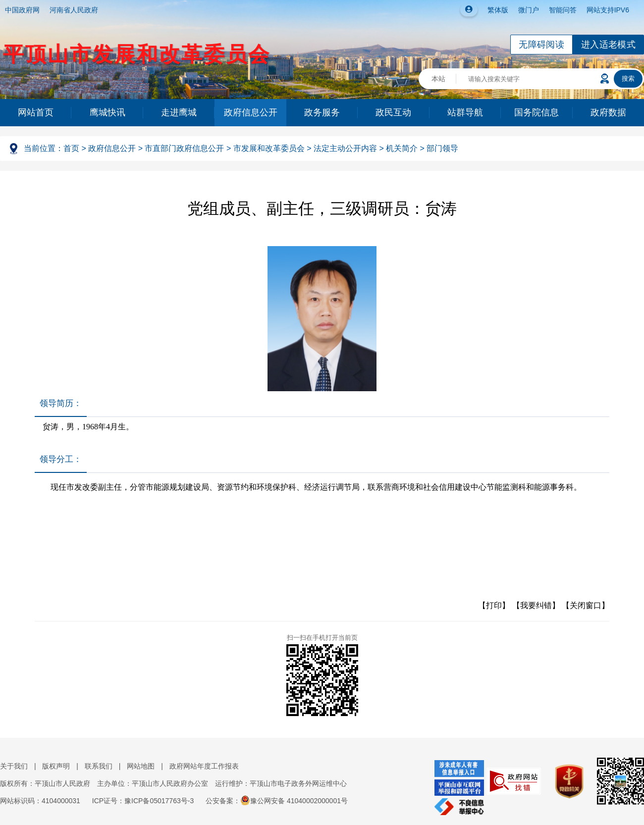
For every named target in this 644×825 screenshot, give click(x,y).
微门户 (529, 10)
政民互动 (393, 112)
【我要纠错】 (536, 605)
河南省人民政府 (74, 10)
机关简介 (402, 148)
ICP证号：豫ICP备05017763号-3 (143, 801)
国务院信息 (537, 112)
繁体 (494, 10)
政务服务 (322, 112)
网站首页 (36, 112)
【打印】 (494, 605)
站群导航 (465, 112)
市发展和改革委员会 (269, 148)
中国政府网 (22, 10)
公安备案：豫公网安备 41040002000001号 (277, 801)
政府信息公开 (251, 112)
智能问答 (563, 10)
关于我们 (14, 766)
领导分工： (61, 459)
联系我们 (99, 766)
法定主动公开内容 (345, 148)
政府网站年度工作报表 (204, 766)
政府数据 (608, 112)
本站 (438, 79)
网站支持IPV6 (608, 10)
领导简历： (61, 403)
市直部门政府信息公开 (184, 148)
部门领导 (442, 148)
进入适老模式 (608, 45)
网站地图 (141, 766)
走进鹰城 (179, 112)
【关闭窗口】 (586, 605)
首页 (71, 148)
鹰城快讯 (107, 112)
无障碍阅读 (541, 45)
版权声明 (56, 766)
